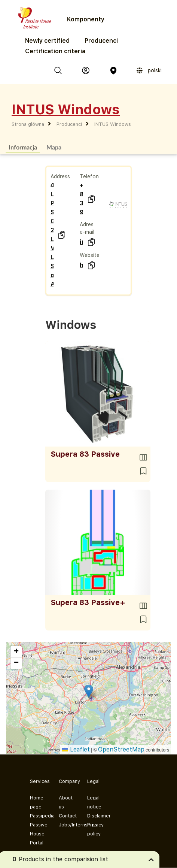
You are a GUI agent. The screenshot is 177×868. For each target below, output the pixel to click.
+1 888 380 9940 (81, 199)
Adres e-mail (87, 228)
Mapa (54, 147)
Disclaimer (96, 816)
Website (90, 255)
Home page (37, 802)
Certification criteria (55, 51)
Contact (67, 816)
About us (66, 802)
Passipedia (38, 816)
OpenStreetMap (121, 749)
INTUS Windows (113, 124)
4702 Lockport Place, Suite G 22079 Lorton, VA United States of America (52, 235)
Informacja (23, 147)
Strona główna (28, 124)
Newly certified (47, 41)
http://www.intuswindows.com (81, 265)
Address (60, 176)
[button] (89, 691)
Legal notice (94, 802)
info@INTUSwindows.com (81, 242)
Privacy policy (95, 829)
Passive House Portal (38, 834)
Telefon (89, 176)
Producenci (101, 41)
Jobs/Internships (67, 825)
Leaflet (76, 749)
